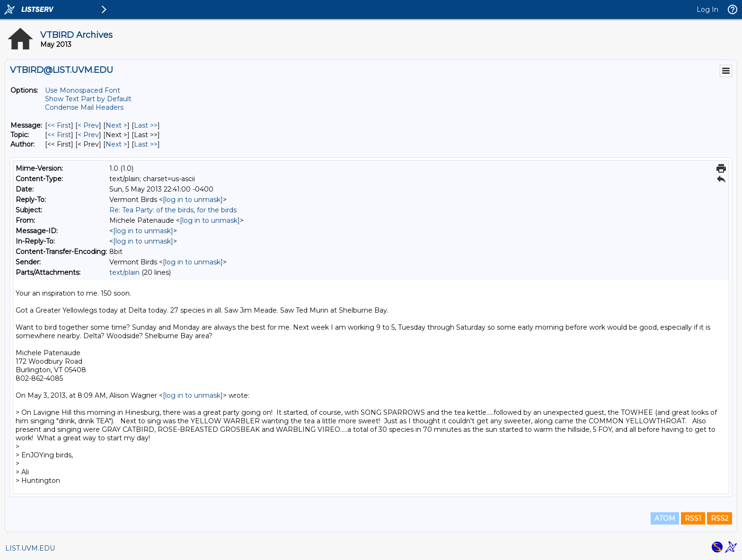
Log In (707, 9)
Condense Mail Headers (84, 107)
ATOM (665, 518)
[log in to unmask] (193, 200)
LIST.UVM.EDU (30, 548)
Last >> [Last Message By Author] (146, 144)
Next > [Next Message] (116, 125)
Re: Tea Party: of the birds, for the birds (173, 210)
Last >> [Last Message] (146, 125)
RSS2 (720, 518)
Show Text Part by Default (88, 99)
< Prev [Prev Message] (88, 125)
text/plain (124, 272)
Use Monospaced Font (83, 90)
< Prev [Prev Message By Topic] (88, 135)
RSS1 (693, 518)
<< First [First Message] (59, 125)
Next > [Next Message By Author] (116, 144)
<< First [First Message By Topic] (59, 135)
